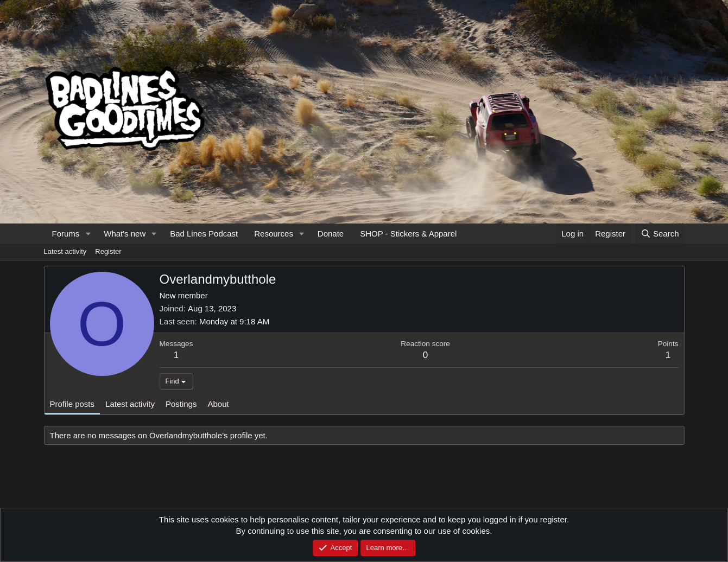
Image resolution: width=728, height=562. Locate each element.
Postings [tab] (181, 404)
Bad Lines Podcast (204, 234)
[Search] (660, 234)
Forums (66, 234)
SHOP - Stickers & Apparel (408, 234)
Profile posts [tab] (72, 404)
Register (108, 251)
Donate (331, 234)
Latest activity (65, 251)
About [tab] (218, 404)
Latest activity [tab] (130, 404)
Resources (274, 234)
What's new (125, 234)
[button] (88, 234)
